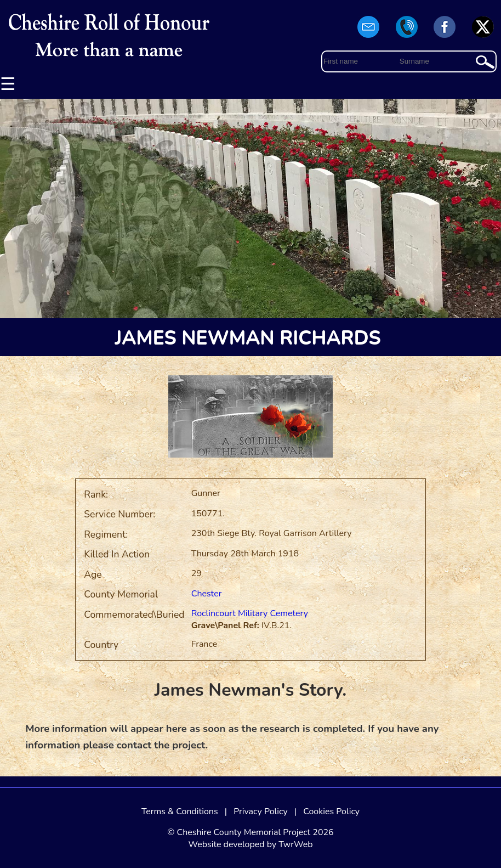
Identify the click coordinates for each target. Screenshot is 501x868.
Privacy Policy (261, 811)
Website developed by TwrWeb (250, 844)
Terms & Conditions (180, 811)
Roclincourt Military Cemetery (250, 613)
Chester (207, 594)
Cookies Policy (331, 811)
